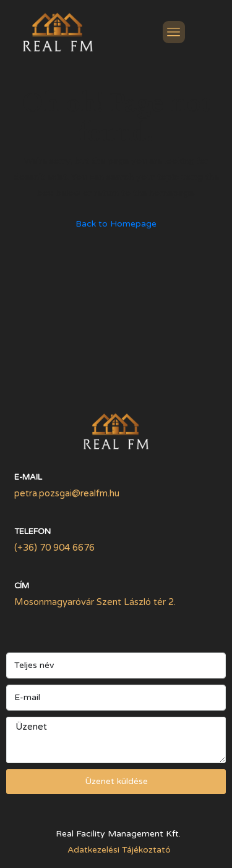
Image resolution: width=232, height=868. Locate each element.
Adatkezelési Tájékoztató (119, 850)
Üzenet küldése (116, 781)
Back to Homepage (116, 224)
